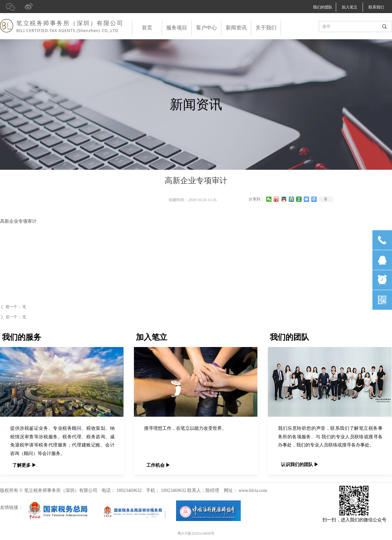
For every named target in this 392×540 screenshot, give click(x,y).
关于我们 (266, 28)
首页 (147, 28)
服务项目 (177, 28)
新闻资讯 (236, 28)
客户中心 (206, 28)
